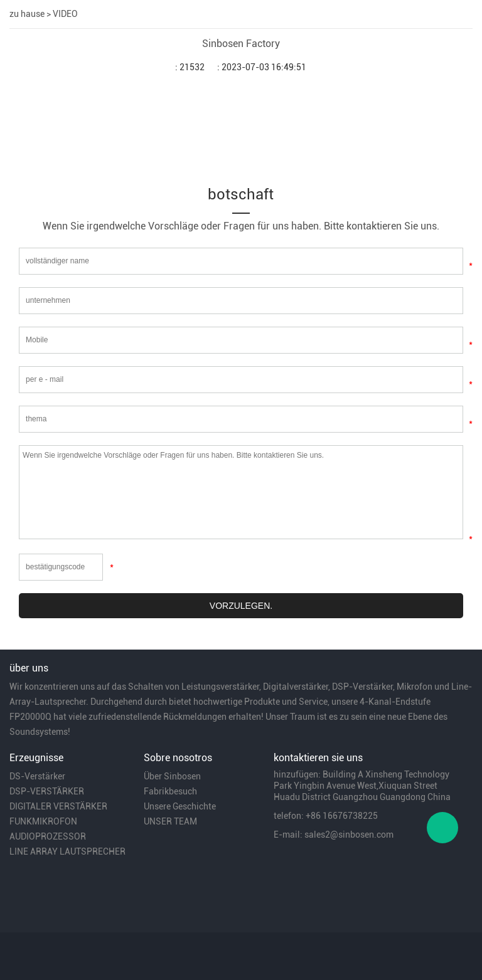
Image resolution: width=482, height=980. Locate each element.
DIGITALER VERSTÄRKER (58, 806)
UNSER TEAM (170, 821)
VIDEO (65, 14)
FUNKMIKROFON (43, 821)
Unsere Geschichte (180, 806)
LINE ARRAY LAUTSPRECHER (67, 851)
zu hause (27, 14)
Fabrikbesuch (170, 791)
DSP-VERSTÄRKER (47, 791)
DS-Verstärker (37, 776)
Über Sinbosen (172, 776)
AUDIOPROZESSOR (48, 836)
